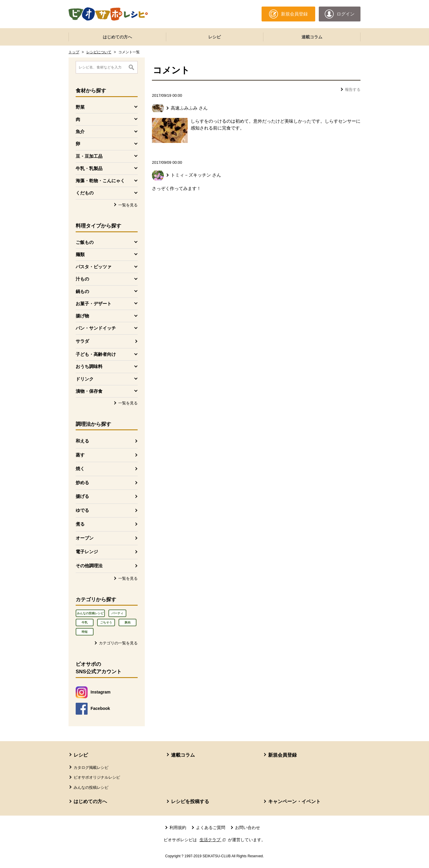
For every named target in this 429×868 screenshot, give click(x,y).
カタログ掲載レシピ (91, 768)
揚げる (82, 496)
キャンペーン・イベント (294, 801)
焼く (80, 469)
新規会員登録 (282, 755)
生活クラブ (213, 840)
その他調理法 (89, 566)
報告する (353, 89)
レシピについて (99, 52)
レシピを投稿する (190, 801)
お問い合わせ (248, 828)
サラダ (82, 341)
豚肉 (128, 622)
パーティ (117, 613)
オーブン (85, 538)
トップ (74, 52)
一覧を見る (128, 205)
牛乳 (85, 622)
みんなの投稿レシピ (90, 613)
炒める (82, 483)
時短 (85, 632)
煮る (80, 524)
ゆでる (82, 510)
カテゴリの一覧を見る (118, 643)
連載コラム (312, 37)
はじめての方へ (117, 37)
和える (82, 441)
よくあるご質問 (211, 828)
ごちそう (106, 622)
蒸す (80, 455)
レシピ (214, 37)
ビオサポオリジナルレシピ (97, 777)
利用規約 (178, 828)
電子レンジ (87, 552)
